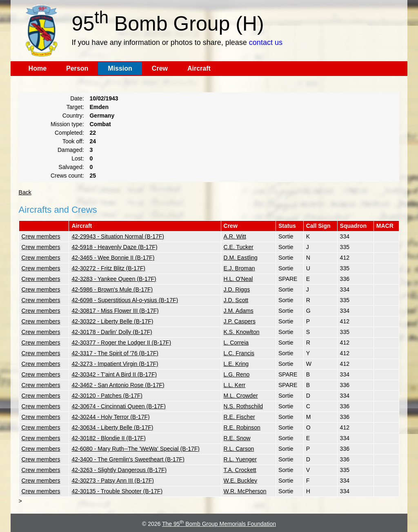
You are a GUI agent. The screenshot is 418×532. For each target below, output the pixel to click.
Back (25, 192)
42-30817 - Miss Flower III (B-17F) (115, 311)
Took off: (73, 141)
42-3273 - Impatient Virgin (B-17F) (115, 364)
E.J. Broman (239, 268)
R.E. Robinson (242, 427)
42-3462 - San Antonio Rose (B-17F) (118, 385)
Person (77, 68)
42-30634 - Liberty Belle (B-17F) (112, 427)
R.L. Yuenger (240, 459)
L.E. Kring (236, 364)
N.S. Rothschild (243, 406)
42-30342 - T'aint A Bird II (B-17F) (114, 374)
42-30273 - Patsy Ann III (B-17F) (113, 481)
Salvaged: (71, 167)
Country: (73, 116)
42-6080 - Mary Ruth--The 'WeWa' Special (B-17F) (135, 449)
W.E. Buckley (240, 481)
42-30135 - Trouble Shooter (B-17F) (117, 491)
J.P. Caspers (240, 321)
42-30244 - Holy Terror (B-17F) (110, 417)
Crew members (41, 236)
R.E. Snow (237, 438)
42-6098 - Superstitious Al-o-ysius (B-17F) (125, 300)
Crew (160, 68)
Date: (77, 98)
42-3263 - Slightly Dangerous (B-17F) (119, 470)
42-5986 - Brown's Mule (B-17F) (112, 289)
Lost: (78, 158)
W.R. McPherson (245, 491)
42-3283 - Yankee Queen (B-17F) (114, 279)
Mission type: (67, 124)
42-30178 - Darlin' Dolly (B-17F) (112, 332)
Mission (120, 68)
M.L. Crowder (241, 396)
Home (38, 68)
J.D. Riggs (237, 289)
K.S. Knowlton (242, 332)
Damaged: (71, 150)
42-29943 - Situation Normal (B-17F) (118, 236)
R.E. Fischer (239, 417)
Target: (75, 107)
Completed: (69, 133)
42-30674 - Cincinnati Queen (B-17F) (118, 406)
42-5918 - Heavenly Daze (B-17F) (114, 247)
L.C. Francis (239, 353)
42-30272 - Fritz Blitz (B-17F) (108, 268)
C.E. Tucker (239, 247)
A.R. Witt (235, 236)
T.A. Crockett (240, 470)
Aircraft (199, 68)
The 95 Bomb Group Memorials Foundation (219, 524)
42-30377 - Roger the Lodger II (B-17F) (121, 343)
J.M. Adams (239, 311)
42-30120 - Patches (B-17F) (107, 396)
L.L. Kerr (235, 385)
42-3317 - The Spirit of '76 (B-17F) (115, 353)
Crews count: (67, 176)
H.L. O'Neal (238, 279)
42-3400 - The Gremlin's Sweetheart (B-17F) (128, 459)
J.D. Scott (236, 300)
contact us (266, 42)
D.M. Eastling (241, 258)
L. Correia (236, 343)
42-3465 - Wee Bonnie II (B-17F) (113, 258)
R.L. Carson (239, 449)
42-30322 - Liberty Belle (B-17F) (112, 321)
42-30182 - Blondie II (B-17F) (108, 438)
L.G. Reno (237, 374)
